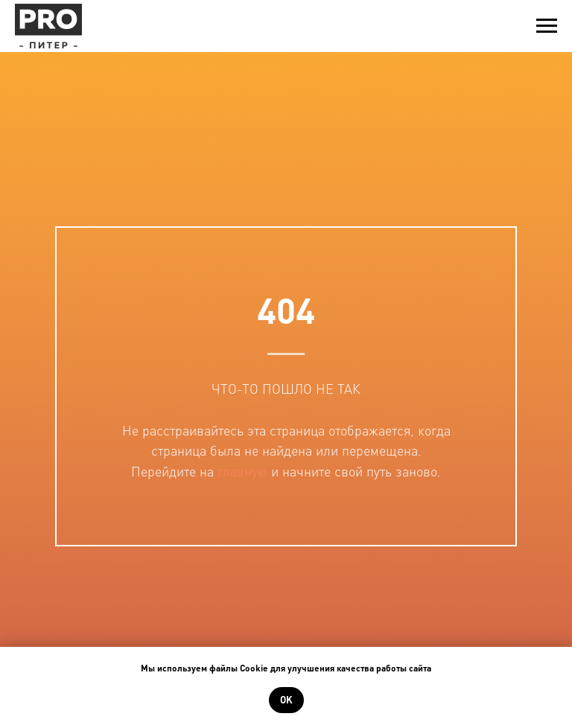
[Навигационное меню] (547, 26)
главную (242, 471)
